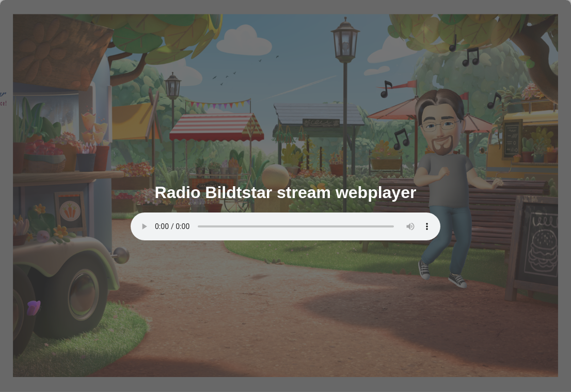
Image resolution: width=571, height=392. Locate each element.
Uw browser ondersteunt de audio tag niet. (285, 226)
